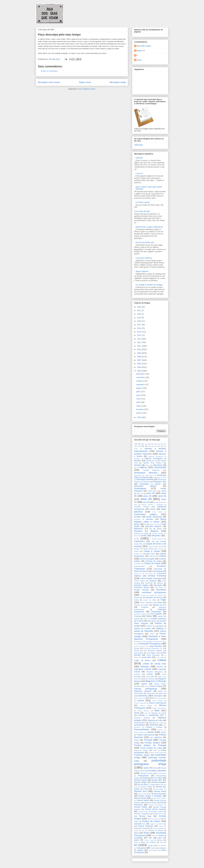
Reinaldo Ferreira (147, 773)
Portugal (148, 740)
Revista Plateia (140, 780)
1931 (136, 446)
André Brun (152, 491)
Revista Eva (140, 791)
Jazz (144, 646)
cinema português (147, 559)
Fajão (163, 600)
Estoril (136, 600)
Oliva (151, 723)
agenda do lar (152, 461)
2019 (139, 318)
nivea (146, 713)
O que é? (139, 173)
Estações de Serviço (154, 597)
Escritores (161, 590)
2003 (139, 417)
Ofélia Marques (140, 723)
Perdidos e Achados (154, 727)
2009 (139, 353)
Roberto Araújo (153, 819)
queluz (146, 768)
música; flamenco (144, 711)
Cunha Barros (140, 581)
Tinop (162, 842)
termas (160, 840)
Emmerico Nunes (142, 587)
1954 (162, 446)
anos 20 (151, 493)
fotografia (145, 607)
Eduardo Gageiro (141, 585)
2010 (139, 349)
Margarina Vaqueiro (143, 691)
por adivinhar (156, 737)
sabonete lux (140, 824)
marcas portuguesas (146, 689)
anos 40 (147, 496)
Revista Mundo (140, 798)
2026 (139, 307)
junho (139, 395)
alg (135, 468)
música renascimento (159, 708)
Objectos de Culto (155, 720)
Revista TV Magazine (142, 814)
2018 (139, 321)
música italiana (146, 706)
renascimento (162, 773)
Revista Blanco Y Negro (147, 785)
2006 (139, 364)
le (157, 657)
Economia (149, 583)
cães (153, 541)
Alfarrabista (158, 465)
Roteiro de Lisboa (151, 821)
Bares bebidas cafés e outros (150, 520)
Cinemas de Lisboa (154, 561)
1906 (149, 444)
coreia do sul (139, 573)
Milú (147, 698)
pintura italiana (139, 732)
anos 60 (146, 499)
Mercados (158, 696)
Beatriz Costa (154, 524)
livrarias (137, 674)
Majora (144, 684)
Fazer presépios (146, 603)
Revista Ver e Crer (159, 814)
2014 (139, 335)
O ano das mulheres (144, 258)
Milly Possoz (138, 698)
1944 (156, 446)
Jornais (137, 648)
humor (152, 634)
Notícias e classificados (149, 715)
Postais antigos (152, 743)
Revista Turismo (157, 812)
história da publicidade (155, 626)
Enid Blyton (159, 588)
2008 (139, 357)
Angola (164, 491)
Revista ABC (157, 780)
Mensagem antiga (118, 82)
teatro (136, 840)
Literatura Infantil (143, 669)
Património (154, 725)
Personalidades (142, 730)
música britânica (157, 701)
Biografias (138, 531)
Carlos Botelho (153, 547)
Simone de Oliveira (156, 831)
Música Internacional (158, 703)
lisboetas (145, 667)
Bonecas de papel (141, 534)
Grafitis (145, 619)
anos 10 (140, 493)
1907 (156, 444)
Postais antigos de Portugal (150, 745)
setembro (140, 385)
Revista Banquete (159, 782)
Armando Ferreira (142, 507)
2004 (139, 371)
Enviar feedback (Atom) (87, 89)
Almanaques (140, 488)
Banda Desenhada (154, 517)
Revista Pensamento (156, 805)
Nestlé (137, 713)
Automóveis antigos (145, 514)
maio (139, 399)
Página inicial (85, 82)
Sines (136, 833)
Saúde (161, 826)
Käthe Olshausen (153, 655)
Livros (150, 674)
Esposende (138, 598)
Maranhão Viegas (144, 46)
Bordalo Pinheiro (158, 534)
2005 (139, 367)
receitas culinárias (157, 771)
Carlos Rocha (148, 549)
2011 (139, 346)
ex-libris (146, 600)
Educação (158, 585)
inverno (137, 646)
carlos (139, 60)
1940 (150, 446)
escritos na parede (147, 595)
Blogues (154, 531)
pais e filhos (160, 723)
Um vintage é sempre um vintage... (150, 285)
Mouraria (163, 698)
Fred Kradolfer (156, 614)
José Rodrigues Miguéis (153, 651)
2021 (139, 310)
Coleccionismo (139, 566)
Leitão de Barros (142, 660)
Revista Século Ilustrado (156, 809)
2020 (139, 314)
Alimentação (160, 467)
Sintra (146, 833)
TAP (150, 838)
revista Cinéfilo (147, 787)
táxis (160, 838)
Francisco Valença (140, 614)
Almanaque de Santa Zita (144, 475)
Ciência (152, 556)
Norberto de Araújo (159, 713)
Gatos (149, 616)
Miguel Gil (141, 51)
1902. (143, 444)
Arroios (153, 509)
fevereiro (140, 409)
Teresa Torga (149, 840)
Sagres (153, 824)
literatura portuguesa (154, 672)
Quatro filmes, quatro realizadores (149, 227)
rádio (155, 768)
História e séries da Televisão (150, 630)
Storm (154, 836)
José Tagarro (151, 653)
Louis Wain (150, 677)
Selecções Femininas (142, 828)
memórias (143, 696)
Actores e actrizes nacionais (150, 452)
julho (138, 392)
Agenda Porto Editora (152, 463)
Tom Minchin (162, 845)
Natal (157, 711)
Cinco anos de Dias (142, 211)
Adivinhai (139, 158)
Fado (154, 600)
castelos (137, 554)
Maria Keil (162, 693)
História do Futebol (142, 628)
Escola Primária (141, 590)
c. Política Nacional (157, 539)
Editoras (160, 583)
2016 (139, 328)
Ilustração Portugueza (150, 644)
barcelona (137, 519)
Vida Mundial (153, 850)
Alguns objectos (142, 271)
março (139, 406)
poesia (150, 732)
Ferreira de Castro (141, 605)
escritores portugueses (154, 592)
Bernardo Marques (153, 526)
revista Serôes (143, 812)
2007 (139, 360)
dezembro (141, 374)
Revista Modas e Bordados (150, 796)
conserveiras (157, 571)
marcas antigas (156, 686)
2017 (139, 325)
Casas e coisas (152, 551)
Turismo (153, 848)
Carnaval (160, 549)
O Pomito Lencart (143, 202)
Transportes (141, 848)
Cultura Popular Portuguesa (151, 578)
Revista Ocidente (151, 803)
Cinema (162, 556)
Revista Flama (160, 791)
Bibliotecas (139, 529)
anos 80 (146, 502)
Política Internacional (145, 735)
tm (136, 845)
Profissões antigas (142, 755)
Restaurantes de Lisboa (152, 778)
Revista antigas (140, 782)
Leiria (162, 657)
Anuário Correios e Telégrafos (152, 505)
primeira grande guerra (156, 753)
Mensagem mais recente (49, 82)
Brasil (136, 536)
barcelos (150, 519)
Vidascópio (139, 145)
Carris (136, 551)
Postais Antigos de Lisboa (151, 748)
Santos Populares (146, 826)
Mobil (156, 698)
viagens (140, 850)
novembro (141, 377)
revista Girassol (143, 794)
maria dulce (151, 693)
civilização (137, 564)
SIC (143, 831)
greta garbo (152, 621)
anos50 (156, 502)
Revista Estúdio (158, 789)
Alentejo (137, 465)
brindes (144, 536)
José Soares (139, 653)
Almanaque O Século (150, 484)
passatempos (140, 725)
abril (138, 402)
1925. (162, 444)
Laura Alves (146, 657)
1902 (136, 444)
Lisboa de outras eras (154, 664)
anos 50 (162, 496)
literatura (160, 667)
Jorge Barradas (155, 646)
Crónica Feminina (157, 576)
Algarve (143, 467)
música (141, 701)
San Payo (162, 824)
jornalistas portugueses (152, 648)
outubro (140, 381)
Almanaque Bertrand (146, 473)
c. (138, 538)
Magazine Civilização (156, 681)
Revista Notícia (143, 800)
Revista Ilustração (159, 794)
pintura (160, 730)
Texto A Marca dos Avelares (145, 842)
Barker (137, 524)
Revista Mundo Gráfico (159, 798)
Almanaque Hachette (145, 479)
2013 (139, 339)
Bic (151, 529)
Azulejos (138, 517)
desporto (153, 581)
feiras (160, 602)
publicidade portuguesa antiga (150, 762)
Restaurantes (143, 776)
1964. (136, 449)
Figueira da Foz (159, 605)
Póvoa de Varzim (141, 750)
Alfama (148, 465)
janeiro (139, 413)
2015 (139, 332)
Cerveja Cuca (149, 554)
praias (155, 750)
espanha (160, 595)
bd (145, 524)
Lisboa (162, 660)
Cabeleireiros (139, 541)
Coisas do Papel (152, 563)
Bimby (159, 529)
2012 (139, 342)
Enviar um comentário (49, 71)
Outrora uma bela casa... (146, 242)
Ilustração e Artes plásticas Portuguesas (150, 638)
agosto (139, 388)
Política (163, 732)
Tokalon (151, 845)
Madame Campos (148, 679)
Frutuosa (138, 616)
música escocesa (140, 703)
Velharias (163, 848)
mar (146, 686)
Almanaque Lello (159, 482)
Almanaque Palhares (145, 486)
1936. (142, 446)
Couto (151, 573)
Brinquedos (156, 536)
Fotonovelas (156, 612)
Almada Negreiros (151, 470)
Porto (136, 740)
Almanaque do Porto (160, 477)
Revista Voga (145, 816)
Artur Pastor (157, 512)
